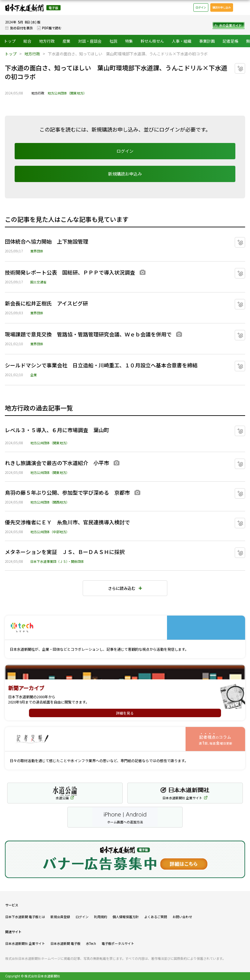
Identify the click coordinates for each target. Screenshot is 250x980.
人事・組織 (182, 41)
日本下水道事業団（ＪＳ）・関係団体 (57, 561)
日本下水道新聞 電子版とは (25, 917)
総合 (27, 41)
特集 (129, 41)
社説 (113, 41)
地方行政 (47, 41)
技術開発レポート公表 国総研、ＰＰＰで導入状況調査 (70, 272)
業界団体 (37, 251)
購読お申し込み (222, 7)
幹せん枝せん (152, 41)
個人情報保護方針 (126, 917)
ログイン (201, 7)
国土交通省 (38, 282)
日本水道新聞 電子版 (65, 943)
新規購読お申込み (125, 174)
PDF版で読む (52, 28)
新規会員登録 (60, 917)
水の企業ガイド (230, 25)
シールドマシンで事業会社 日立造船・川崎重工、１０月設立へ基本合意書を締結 (101, 365)
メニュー (242, 7)
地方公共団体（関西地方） (50, 502)
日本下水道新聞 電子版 (33, 8)
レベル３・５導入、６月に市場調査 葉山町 (57, 430)
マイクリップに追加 (245, 66)
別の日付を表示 (21, 28)
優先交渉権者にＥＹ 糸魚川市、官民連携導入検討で (67, 522)
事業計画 (207, 41)
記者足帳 (230, 41)
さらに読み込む (122, 588)
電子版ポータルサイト (118, 943)
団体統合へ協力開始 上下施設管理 (47, 241)
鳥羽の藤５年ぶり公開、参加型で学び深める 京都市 (67, 492)
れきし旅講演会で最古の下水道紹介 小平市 (57, 463)
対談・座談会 (90, 41)
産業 (66, 41)
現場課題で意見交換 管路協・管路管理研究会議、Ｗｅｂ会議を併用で (88, 334)
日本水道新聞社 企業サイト (25, 943)
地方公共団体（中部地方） (50, 532)
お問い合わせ (182, 917)
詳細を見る (125, 713)
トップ (10, 41)
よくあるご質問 (156, 917)
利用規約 (101, 917)
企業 (34, 375)
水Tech (91, 943)
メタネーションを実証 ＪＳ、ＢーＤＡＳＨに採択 (65, 552)
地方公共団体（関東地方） (67, 93)
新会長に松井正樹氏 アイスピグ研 (46, 303)
